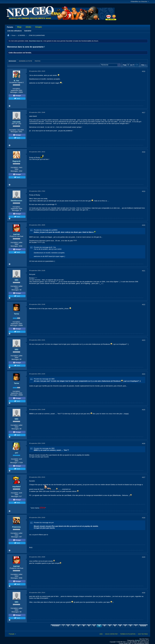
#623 (144, 340)
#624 (144, 374)
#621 (144, 271)
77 (136, 626)
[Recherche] (110, 65)
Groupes (39, 27)
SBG (16, 280)
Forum (14, 35)
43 (104, 626)
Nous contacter (111, 634)
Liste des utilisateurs (14, 31)
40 (89, 626)
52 (130, 626)
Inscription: (17, 89)
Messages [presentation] (12, 61)
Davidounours (16, 201)
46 (120, 626)
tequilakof (16, 487)
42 (99, 626)
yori (16, 453)
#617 (144, 113)
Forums (10, 27)
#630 (144, 593)
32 (68, 626)
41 (94, 626)
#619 (144, 191)
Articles (28, 27)
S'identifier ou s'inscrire (140, 2)
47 (125, 626)
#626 (144, 444)
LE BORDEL (22, 35)
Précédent (56, 626)
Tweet (17, 98)
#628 (144, 518)
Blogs (19, 27)
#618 (144, 152)
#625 (144, 410)
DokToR (17, 234)
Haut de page (143, 634)
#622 (144, 305)
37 (73, 626)
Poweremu (17, 527)
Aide (101, 634)
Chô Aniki (17, 122)
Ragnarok (17, 161)
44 (110, 626)
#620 (144, 225)
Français (12, 634)
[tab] (12, 61)
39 (84, 626)
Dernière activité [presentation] (25, 61)
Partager (17, 96)
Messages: (14, 92)
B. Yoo (16, 81)
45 (115, 626)
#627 (144, 477)
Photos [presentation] (38, 61)
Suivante (143, 626)
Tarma (17, 314)
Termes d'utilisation (128, 634)
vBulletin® (138, 640)
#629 (144, 557)
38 (78, 626)
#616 (144, 71)
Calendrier (28, 31)
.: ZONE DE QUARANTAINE (36, 35)
